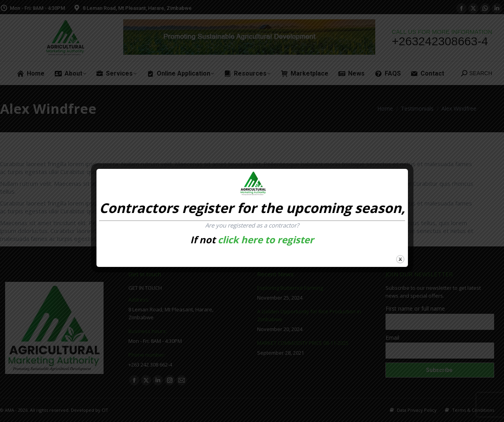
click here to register (266, 240)
